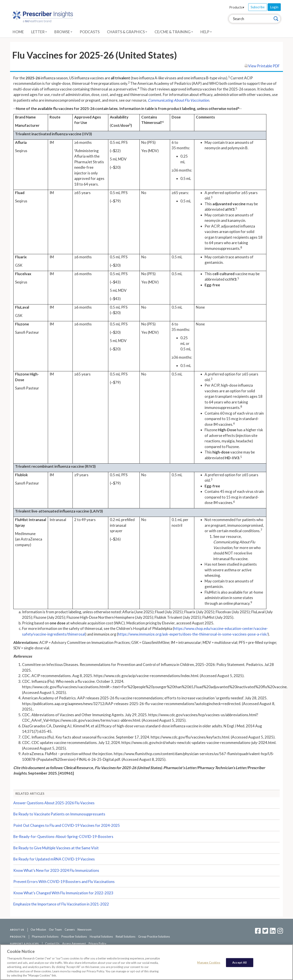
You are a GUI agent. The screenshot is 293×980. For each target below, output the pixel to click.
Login (274, 7)
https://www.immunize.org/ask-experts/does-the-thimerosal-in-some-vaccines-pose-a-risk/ (193, 634)
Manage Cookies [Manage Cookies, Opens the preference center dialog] (209, 962)
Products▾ (237, 7)
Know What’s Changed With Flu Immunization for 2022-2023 (63, 893)
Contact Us (52, 944)
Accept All (240, 962)
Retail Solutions (126, 937)
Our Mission (38, 930)
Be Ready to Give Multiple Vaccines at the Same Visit (56, 848)
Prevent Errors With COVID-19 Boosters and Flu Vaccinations (64, 882)
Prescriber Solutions (74, 937)
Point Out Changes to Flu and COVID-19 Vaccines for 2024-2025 (67, 825)
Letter (39, 32)
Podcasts (90, 32)
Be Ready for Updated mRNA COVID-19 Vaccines (54, 859)
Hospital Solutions (101, 937)
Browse (63, 32)
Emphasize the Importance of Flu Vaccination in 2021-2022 (61, 904)
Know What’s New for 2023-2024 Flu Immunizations (56, 870)
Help (206, 32)
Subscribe (258, 7)
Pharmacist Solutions (45, 937)
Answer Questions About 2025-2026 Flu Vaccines (54, 803)
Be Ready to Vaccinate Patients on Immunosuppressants (59, 814)
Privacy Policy (97, 944)
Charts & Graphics (127, 32)
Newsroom (84, 930)
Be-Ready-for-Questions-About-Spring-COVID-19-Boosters (63, 837)
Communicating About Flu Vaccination (178, 100)
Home (18, 32)
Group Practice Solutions (154, 937)
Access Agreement (74, 944)
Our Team (55, 930)
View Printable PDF (262, 66)
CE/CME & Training (174, 32)
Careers (70, 930)
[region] (146, 962)
